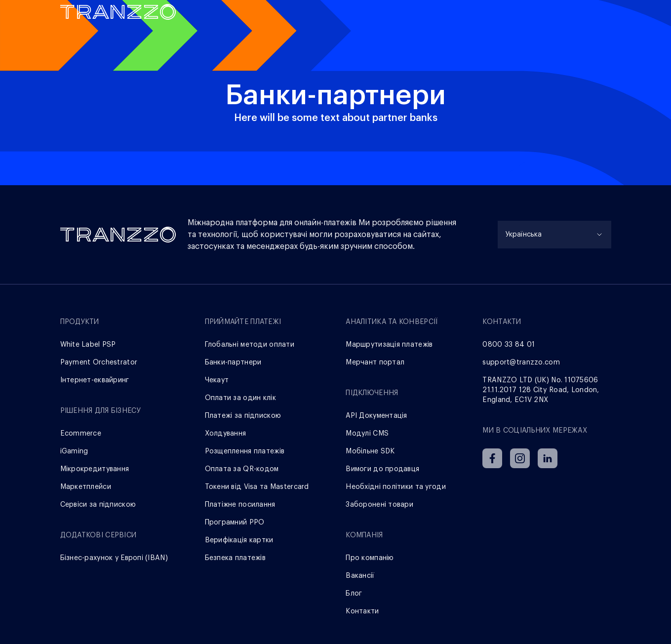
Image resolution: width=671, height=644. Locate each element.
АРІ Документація (376, 416)
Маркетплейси (86, 487)
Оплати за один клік (240, 398)
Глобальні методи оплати (250, 345)
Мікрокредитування (95, 469)
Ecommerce (81, 434)
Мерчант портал (375, 362)
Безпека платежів (235, 558)
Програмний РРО (235, 523)
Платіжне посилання (240, 505)
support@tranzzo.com (521, 362)
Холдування (226, 434)
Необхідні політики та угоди (396, 487)
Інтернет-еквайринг (95, 380)
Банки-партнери (233, 362)
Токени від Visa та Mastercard (257, 487)
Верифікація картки (239, 540)
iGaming (74, 451)
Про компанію (370, 558)
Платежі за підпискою (243, 416)
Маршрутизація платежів (389, 345)
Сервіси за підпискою (98, 505)
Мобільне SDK (370, 451)
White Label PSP (88, 345)
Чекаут (217, 380)
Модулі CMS (367, 434)
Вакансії (360, 576)
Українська (524, 235)
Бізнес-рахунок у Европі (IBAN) (114, 558)
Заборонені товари (379, 505)
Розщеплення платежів (245, 451)
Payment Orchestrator (99, 362)
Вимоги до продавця (382, 469)
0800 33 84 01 (509, 345)
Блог (354, 594)
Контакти (362, 611)
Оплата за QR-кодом (242, 469)
